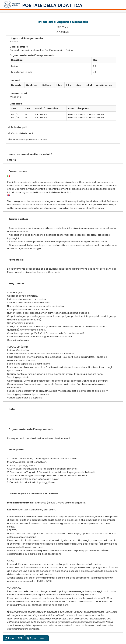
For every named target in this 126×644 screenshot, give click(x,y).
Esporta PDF (14, 638)
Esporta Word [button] (37, 638)
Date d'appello (20, 127)
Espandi (16, 97)
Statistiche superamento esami (29, 140)
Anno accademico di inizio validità (31, 154)
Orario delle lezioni (22, 133)
